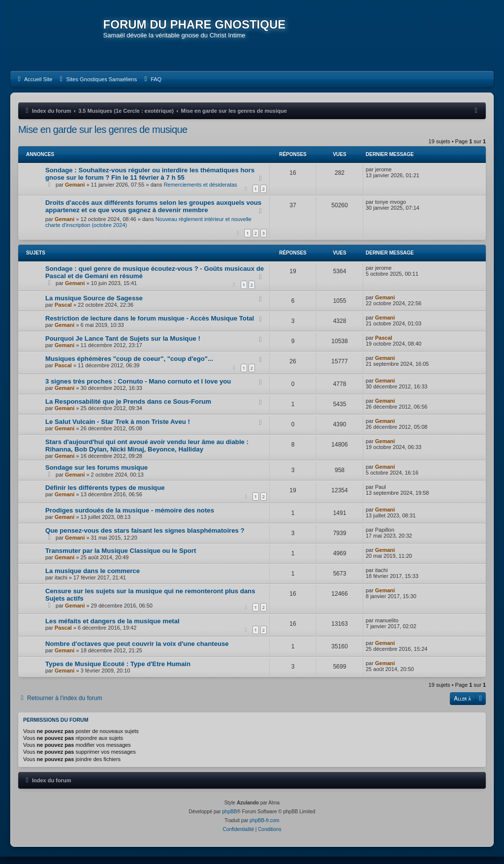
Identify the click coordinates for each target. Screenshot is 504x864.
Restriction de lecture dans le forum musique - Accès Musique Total (150, 326)
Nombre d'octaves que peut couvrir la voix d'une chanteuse (137, 651)
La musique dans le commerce (93, 578)
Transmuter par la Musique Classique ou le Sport (121, 558)
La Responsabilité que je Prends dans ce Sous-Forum (128, 409)
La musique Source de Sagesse (94, 305)
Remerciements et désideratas (201, 192)
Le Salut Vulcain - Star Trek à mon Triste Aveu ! (118, 429)
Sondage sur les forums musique (96, 475)
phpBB (229, 819)
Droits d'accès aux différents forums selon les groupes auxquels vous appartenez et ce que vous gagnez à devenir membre (153, 213)
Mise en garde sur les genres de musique (103, 136)
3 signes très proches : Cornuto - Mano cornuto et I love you (138, 389)
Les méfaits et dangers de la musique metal (112, 628)
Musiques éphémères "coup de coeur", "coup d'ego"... (129, 366)
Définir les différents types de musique (105, 495)
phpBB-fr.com (265, 828)
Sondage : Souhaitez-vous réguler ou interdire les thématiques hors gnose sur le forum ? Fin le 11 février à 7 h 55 (150, 181)
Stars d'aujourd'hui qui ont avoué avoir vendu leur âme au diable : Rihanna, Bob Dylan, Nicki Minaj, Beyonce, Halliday (147, 453)
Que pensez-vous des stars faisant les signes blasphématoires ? (145, 537)
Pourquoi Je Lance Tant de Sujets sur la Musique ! (123, 346)
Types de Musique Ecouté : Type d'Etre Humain (118, 671)
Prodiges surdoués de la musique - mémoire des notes (130, 517)
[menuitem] (34, 86)
